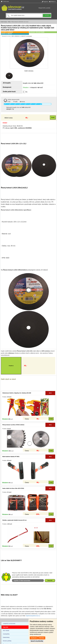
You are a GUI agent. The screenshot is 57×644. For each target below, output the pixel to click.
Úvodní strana (5, 1)
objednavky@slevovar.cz (33, 616)
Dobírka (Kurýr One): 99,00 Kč (13, 126)
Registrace (45, 2)
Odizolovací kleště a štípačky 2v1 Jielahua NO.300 (17, 393)
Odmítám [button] (42, 638)
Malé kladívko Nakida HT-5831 (11, 457)
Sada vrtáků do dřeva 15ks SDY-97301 (13, 488)
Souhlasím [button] (34, 638)
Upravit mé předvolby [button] (37, 641)
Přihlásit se (52, 2)
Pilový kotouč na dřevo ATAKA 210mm (13, 425)
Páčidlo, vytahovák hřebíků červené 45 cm (14, 520)
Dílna (9, 22)
